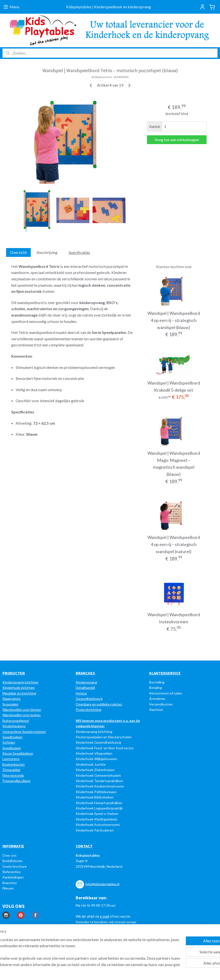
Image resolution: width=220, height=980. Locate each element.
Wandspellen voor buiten (21, 715)
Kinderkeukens (14, 726)
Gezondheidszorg (89, 699)
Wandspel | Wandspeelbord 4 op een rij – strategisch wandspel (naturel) (174, 545)
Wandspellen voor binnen (22, 710)
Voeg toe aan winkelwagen (177, 140)
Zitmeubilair (11, 770)
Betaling (156, 688)
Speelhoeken (12, 737)
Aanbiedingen (13, 877)
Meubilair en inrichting (19, 693)
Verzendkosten (161, 704)
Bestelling (157, 682)
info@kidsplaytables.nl (102, 884)
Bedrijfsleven (12, 861)
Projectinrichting (89, 710)
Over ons (10, 855)
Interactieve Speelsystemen (24, 732)
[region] (78, 952)
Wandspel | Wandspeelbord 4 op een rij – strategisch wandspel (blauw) (174, 320)
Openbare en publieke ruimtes (99, 704)
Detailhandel (85, 688)
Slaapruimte (11, 699)
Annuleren (157, 699)
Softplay (9, 742)
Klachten (156, 710)
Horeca (81, 693)
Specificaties (79, 253)
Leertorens (11, 759)
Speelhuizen (12, 748)
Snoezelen (10, 704)
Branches (10, 883)
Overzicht (18, 253)
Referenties (12, 872)
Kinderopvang (86, 682)
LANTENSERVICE (166, 673)
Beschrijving (47, 253)
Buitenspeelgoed (16, 721)
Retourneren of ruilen (166, 693)
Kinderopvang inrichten (20, 682)
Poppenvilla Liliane (16, 781)
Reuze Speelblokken (18, 753)
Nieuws (8, 888)
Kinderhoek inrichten (19, 688)
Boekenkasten (14, 764)
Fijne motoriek (13, 775)
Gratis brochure (15, 866)
